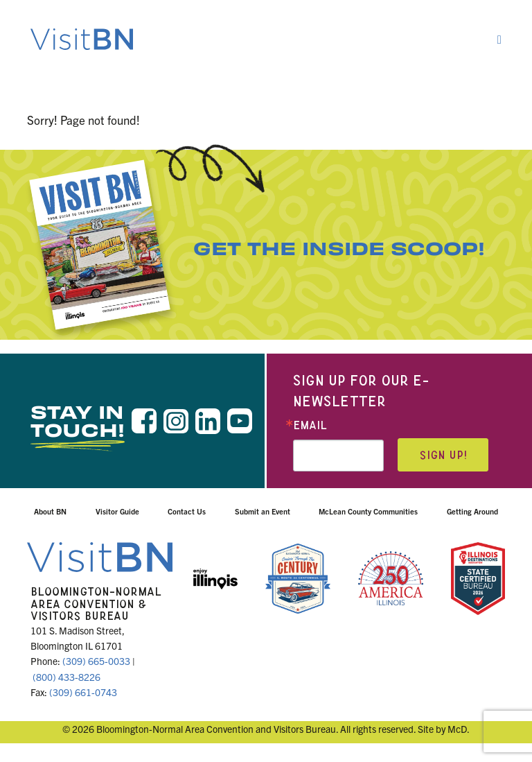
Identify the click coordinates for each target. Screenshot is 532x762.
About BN (50, 511)
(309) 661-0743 (83, 692)
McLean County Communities (368, 511)
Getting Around (472, 511)
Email (310, 425)
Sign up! (443, 455)
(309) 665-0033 (96, 661)
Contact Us (187, 511)
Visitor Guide (117, 511)
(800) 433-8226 (66, 677)
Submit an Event (263, 511)
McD (457, 729)
